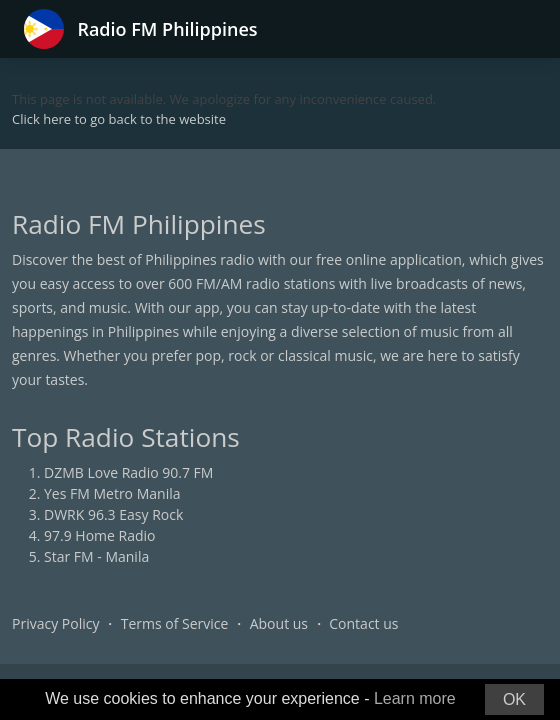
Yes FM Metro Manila (112, 493)
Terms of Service (175, 623)
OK (514, 699)
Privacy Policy (55, 623)
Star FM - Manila (96, 556)
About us (279, 623)
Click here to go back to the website (119, 119)
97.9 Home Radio (99, 535)
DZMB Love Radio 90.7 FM (128, 472)
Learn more (415, 698)
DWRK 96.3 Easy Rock (113, 514)
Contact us (363, 623)
